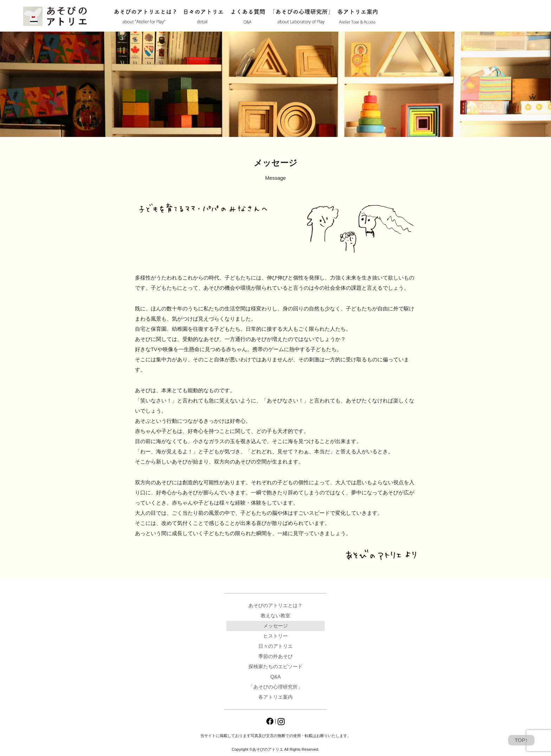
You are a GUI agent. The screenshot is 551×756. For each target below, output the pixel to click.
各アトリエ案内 (358, 17)
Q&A (248, 17)
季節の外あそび (275, 656)
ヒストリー (275, 636)
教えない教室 (275, 616)
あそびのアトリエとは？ (145, 17)
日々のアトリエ (203, 17)
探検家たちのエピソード (275, 666)
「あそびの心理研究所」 (301, 17)
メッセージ (275, 626)
